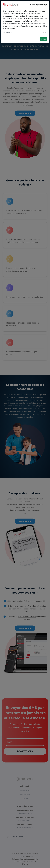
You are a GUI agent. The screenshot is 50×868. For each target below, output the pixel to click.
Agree (44, 39)
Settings (44, 32)
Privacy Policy (11, 29)
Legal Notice (8, 32)
